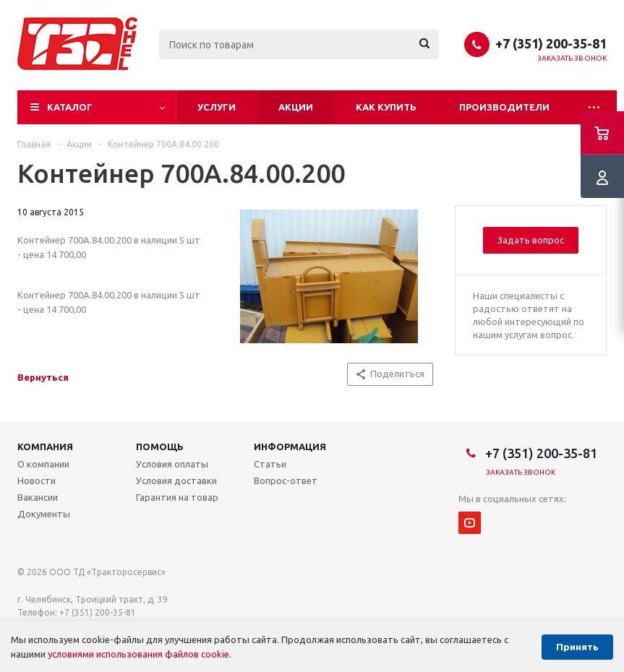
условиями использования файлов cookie (138, 654)
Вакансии (38, 497)
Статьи (270, 464)
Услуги (217, 107)
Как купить (386, 107)
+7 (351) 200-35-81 (551, 43)
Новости (37, 481)
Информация (290, 447)
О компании (43, 464)
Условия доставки (176, 481)
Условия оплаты (172, 464)
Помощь (160, 447)
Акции (296, 107)
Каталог (70, 107)
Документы (44, 514)
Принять (577, 647)
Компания (45, 447)
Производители (504, 107)
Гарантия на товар (177, 497)
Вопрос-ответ (286, 481)
